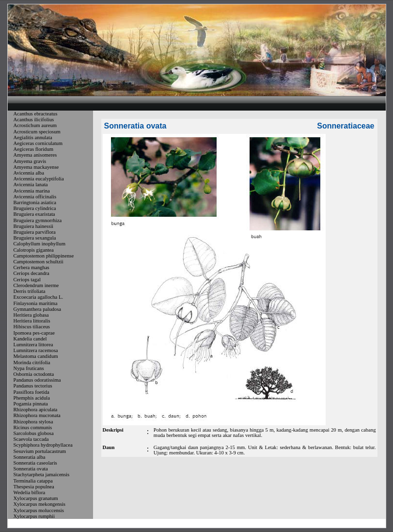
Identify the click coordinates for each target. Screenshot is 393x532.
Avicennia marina (32, 191)
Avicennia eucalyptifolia (39, 179)
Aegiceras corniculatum (38, 143)
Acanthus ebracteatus (36, 114)
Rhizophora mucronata (37, 416)
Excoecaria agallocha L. (39, 298)
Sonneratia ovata (31, 469)
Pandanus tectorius (33, 386)
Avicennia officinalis (35, 197)
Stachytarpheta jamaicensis (42, 475)
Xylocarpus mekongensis (39, 505)
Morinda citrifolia (32, 363)
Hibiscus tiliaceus (32, 327)
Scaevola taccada (31, 439)
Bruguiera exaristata (34, 215)
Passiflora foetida (31, 392)
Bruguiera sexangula (35, 238)
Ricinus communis (33, 427)
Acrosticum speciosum (37, 132)
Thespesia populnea (34, 487)
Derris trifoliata (30, 291)
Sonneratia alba (30, 457)
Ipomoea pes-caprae (34, 333)
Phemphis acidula (32, 398)
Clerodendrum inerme (36, 285)
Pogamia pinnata (31, 404)
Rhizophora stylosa (33, 422)
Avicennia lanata (31, 185)
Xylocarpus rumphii (34, 516)
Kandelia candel (30, 339)
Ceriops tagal (27, 280)
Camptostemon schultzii (39, 262)
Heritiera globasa (31, 315)
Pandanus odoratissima (37, 380)
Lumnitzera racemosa (36, 350)
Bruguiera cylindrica (35, 208)
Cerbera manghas (31, 267)
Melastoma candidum (36, 357)
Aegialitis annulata (33, 137)
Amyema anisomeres (35, 155)
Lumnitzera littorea (33, 345)
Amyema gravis (30, 161)
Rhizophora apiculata (36, 410)
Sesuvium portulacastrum (40, 451)
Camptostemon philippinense (44, 256)
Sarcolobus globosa (34, 433)
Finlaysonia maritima (36, 303)
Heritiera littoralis (32, 321)
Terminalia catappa (33, 481)
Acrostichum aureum (35, 126)
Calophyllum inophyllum (39, 244)
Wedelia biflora (30, 492)
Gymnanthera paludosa (38, 309)
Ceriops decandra (31, 274)
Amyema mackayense (36, 167)
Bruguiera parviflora (35, 232)
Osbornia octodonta (34, 374)
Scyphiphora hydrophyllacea (43, 445)
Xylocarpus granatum (36, 498)
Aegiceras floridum (34, 149)
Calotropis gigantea (34, 250)
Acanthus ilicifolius (34, 120)
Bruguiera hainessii (34, 226)
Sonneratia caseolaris (35, 463)
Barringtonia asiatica (35, 202)
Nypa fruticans (29, 368)
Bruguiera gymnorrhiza (38, 220)
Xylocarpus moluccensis (39, 510)
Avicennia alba (29, 173)
